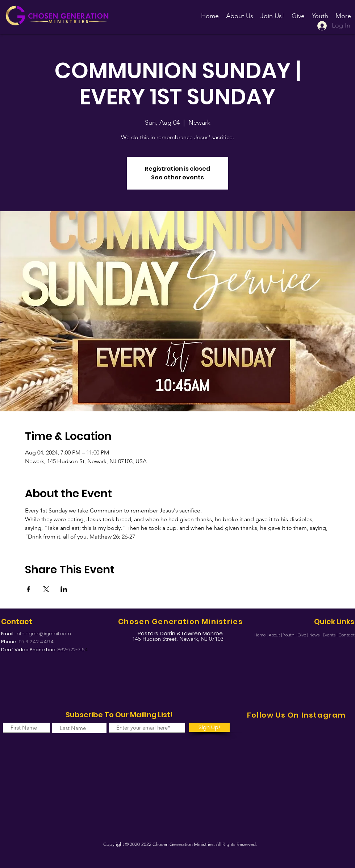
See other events (177, 177)
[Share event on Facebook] (28, 589)
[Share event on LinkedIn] (64, 589)
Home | (262, 635)
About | (276, 635)
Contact (347, 635)
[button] (272, 13)
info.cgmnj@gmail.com (43, 634)
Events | (331, 635)
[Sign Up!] (209, 727)
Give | (304, 635)
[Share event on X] (46, 589)
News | (316, 635)
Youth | (291, 635)
